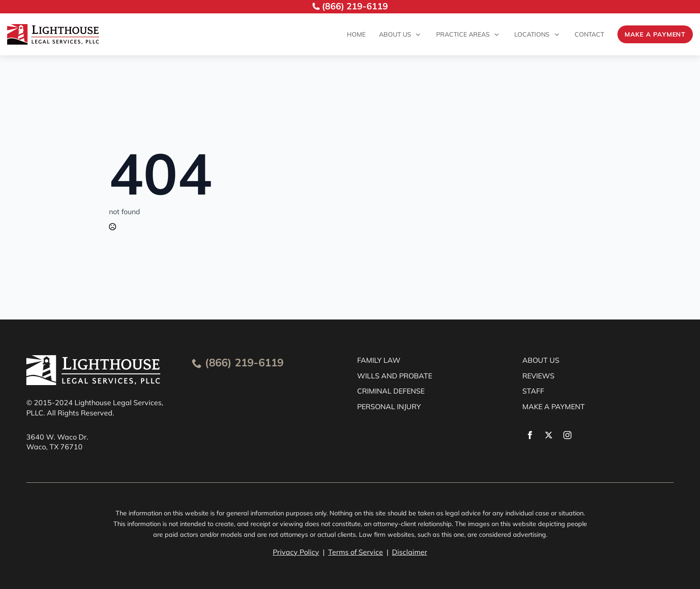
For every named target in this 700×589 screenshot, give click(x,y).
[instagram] (567, 435)
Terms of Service (356, 552)
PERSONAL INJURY (389, 406)
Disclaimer (410, 552)
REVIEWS (538, 376)
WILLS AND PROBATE (395, 376)
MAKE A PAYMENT (554, 406)
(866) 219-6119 (244, 362)
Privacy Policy (296, 552)
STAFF (533, 391)
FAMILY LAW (379, 360)
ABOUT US (541, 360)
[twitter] (549, 435)
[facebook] (530, 435)
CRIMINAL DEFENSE (391, 391)
